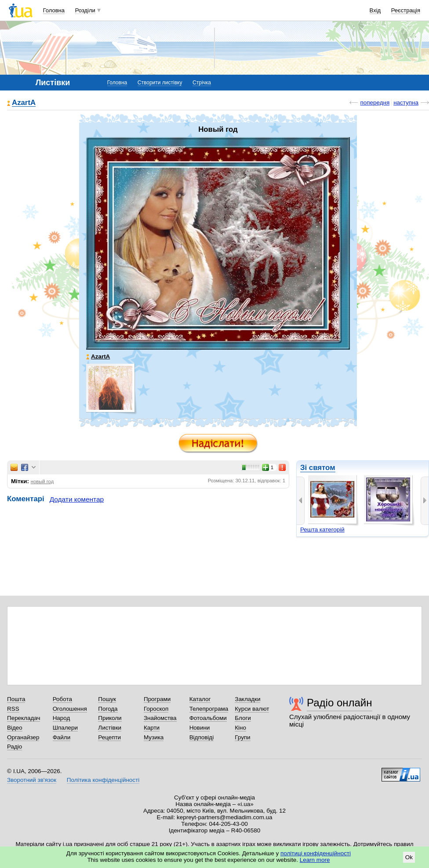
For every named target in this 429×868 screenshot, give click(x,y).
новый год (42, 481)
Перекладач (24, 718)
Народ (62, 718)
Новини (200, 728)
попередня (375, 103)
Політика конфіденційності (103, 780)
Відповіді (202, 737)
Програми (157, 699)
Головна (54, 10)
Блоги (243, 718)
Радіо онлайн (340, 703)
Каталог (200, 699)
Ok (409, 857)
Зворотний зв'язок (32, 780)
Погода (108, 709)
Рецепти (109, 737)
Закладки (247, 699)
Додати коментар (77, 499)
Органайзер (23, 737)
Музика (154, 737)
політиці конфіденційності (316, 853)
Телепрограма (209, 709)
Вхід (375, 10)
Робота (62, 699)
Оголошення (70, 709)
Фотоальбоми (208, 718)
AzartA (24, 103)
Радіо (15, 747)
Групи (242, 737)
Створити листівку (160, 83)
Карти (152, 728)
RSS (13, 709)
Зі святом (318, 468)
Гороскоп (156, 709)
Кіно (240, 728)
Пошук (107, 699)
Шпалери (65, 728)
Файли (62, 737)
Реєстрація (406, 10)
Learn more (315, 860)
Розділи (85, 10)
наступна (406, 103)
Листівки (110, 728)
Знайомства (160, 718)
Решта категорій (322, 530)
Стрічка (202, 83)
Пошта (16, 699)
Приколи (110, 718)
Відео (15, 728)
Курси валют (252, 709)
